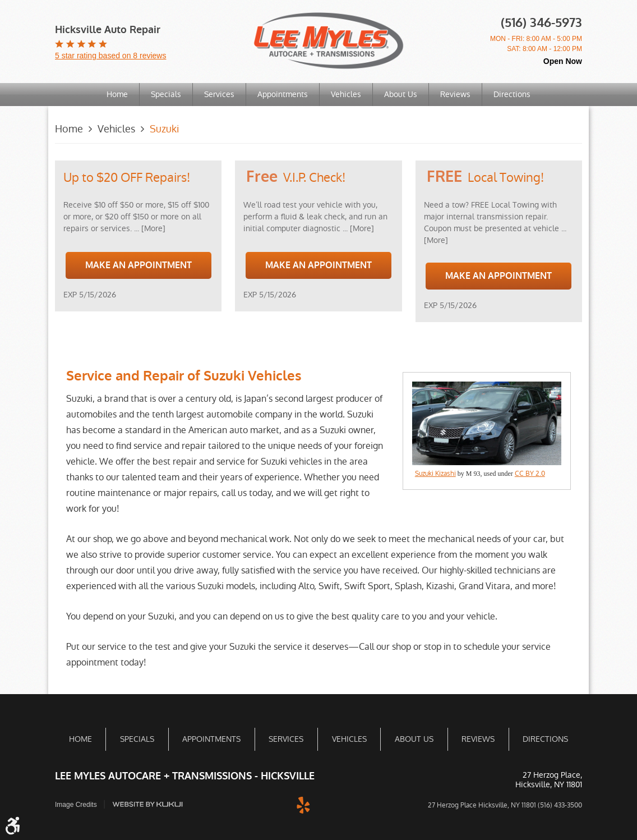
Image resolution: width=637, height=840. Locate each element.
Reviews (455, 94)
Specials (166, 94)
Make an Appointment (139, 265)
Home (117, 94)
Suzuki (164, 129)
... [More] (149, 228)
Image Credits (76, 804)
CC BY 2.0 (530, 474)
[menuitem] (117, 95)
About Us (401, 94)
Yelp (303, 804)
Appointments (283, 94)
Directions (512, 94)
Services (219, 94)
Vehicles (346, 94)
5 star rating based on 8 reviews (110, 56)
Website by (147, 804)
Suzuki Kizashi (435, 474)
